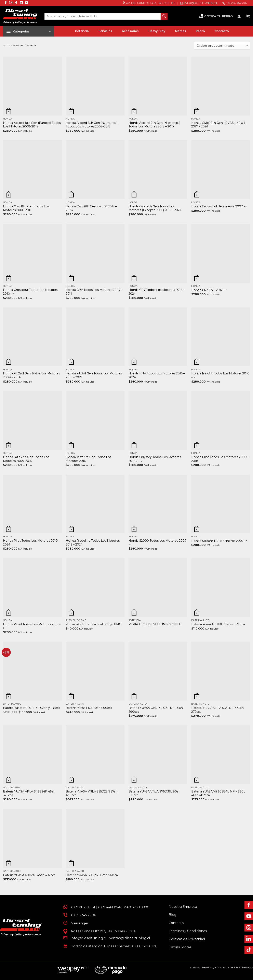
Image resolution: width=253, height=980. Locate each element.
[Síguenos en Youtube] (26, 3)
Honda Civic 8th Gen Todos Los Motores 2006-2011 (26, 208)
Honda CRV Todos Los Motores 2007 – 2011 (94, 292)
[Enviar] (164, 16)
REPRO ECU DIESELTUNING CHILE (155, 624)
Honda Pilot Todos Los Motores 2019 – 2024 (31, 543)
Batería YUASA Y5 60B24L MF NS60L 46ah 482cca (218, 793)
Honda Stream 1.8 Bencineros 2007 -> (219, 541)
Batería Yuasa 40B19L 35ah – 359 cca (218, 624)
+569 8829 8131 (83, 907)
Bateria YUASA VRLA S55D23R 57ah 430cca (92, 793)
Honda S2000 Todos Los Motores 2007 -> (157, 543)
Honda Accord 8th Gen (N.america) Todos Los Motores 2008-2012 (92, 125)
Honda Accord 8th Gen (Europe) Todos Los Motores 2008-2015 (32, 125)
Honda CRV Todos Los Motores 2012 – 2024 (156, 292)
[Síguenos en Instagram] (11, 3)
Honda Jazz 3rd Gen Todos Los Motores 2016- (89, 459)
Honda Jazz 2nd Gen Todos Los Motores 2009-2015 (26, 459)
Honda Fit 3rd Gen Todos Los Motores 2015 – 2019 (94, 375)
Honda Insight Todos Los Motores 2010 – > (220, 375)
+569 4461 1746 (109, 907)
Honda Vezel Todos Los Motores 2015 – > (32, 626)
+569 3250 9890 (136, 907)
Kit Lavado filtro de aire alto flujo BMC (93, 624)
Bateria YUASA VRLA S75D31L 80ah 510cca (155, 793)
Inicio (6, 45)
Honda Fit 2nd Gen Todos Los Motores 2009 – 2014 (31, 375)
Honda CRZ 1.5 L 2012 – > (209, 290)
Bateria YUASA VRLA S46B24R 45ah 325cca (29, 793)
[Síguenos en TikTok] (16, 3)
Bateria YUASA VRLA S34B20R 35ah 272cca (217, 710)
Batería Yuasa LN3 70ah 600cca (89, 708)
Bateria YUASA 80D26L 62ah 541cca (92, 875)
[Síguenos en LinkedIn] (21, 3)
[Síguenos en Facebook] (6, 3)
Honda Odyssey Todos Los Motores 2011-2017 (155, 459)
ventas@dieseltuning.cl (130, 938)
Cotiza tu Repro (215, 16)
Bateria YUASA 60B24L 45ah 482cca (29, 875)
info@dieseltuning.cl (89, 938)
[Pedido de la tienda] (222, 46)
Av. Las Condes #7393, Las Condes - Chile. (102, 931)
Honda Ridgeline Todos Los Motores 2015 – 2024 (93, 543)
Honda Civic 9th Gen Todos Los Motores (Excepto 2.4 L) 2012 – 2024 (155, 208)
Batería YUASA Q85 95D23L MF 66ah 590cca (156, 710)
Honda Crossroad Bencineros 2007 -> (219, 206)
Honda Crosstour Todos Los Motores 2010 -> (30, 292)
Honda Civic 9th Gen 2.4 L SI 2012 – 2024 (91, 208)
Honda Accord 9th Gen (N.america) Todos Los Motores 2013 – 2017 (154, 125)
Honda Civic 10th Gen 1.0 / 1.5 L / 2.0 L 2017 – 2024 (218, 125)
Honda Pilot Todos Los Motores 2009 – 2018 (220, 459)
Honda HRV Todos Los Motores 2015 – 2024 (157, 375)
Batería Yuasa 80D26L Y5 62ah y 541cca (32, 708)
